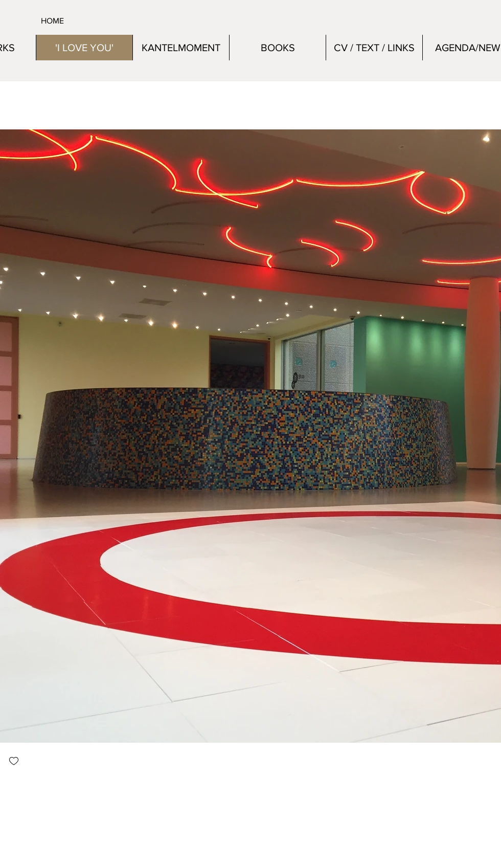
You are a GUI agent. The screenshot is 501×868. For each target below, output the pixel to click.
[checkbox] (14, 762)
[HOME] (84, 21)
